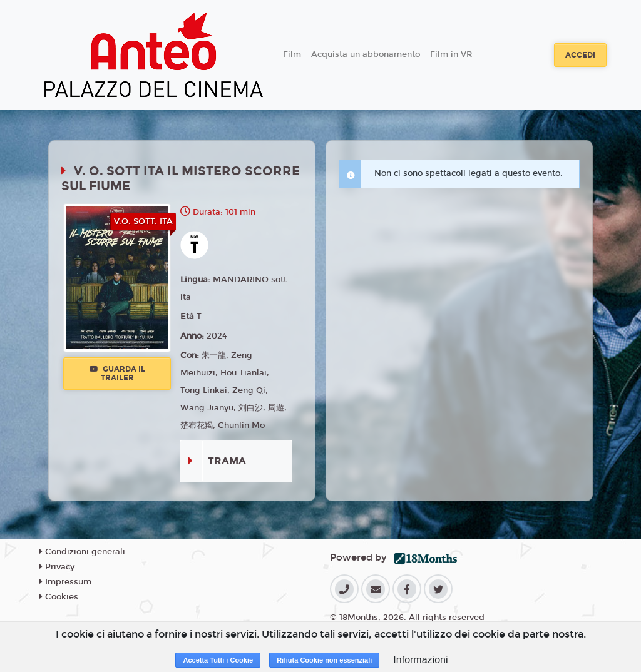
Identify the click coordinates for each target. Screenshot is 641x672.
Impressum (65, 582)
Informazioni (420, 660)
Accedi (580, 55)
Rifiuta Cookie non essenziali (324, 660)
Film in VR (451, 54)
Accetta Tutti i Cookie (218, 660)
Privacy (57, 567)
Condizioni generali (82, 552)
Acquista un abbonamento (366, 54)
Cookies (59, 597)
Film (292, 54)
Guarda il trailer (117, 374)
